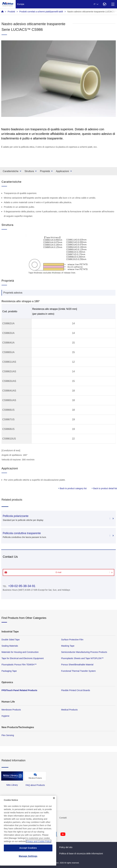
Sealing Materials (10, 646)
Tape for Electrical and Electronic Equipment (23, 658)
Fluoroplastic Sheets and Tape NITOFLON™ (82, 658)
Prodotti (11, 12)
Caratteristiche (11, 171)
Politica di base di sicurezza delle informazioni (81, 854)
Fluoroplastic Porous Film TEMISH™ (19, 665)
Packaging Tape (9, 671)
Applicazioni (62, 171)
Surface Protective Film (72, 640)
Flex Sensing (8, 735)
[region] (28, 831)
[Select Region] (104, 4)
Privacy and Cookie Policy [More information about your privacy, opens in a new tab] (39, 841)
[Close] (54, 798)
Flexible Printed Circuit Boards (76, 690)
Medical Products (69, 710)
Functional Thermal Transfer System (79, 671)
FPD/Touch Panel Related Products (19, 690)
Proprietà (45, 171)
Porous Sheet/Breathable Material (77, 665)
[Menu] (113, 4)
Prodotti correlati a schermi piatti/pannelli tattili (41, 12)
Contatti (63, 818)
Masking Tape (68, 646)
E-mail (59, 572)
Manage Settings (28, 856)
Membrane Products (11, 710)
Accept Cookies (28, 848)
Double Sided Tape (11, 640)
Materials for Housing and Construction (20, 652)
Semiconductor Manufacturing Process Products (84, 652)
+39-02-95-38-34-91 (21, 586)
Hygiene (5, 716)
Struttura (29, 171)
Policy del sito (66, 847)
